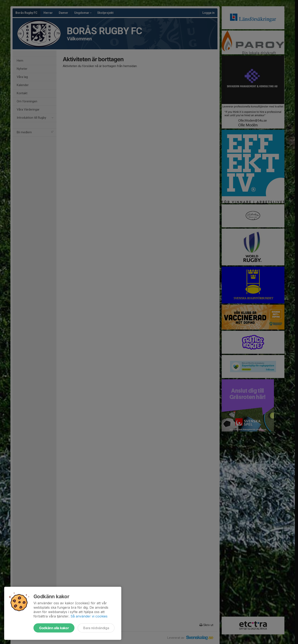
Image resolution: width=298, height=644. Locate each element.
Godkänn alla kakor (54, 628)
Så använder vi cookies (89, 616)
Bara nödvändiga (96, 628)
